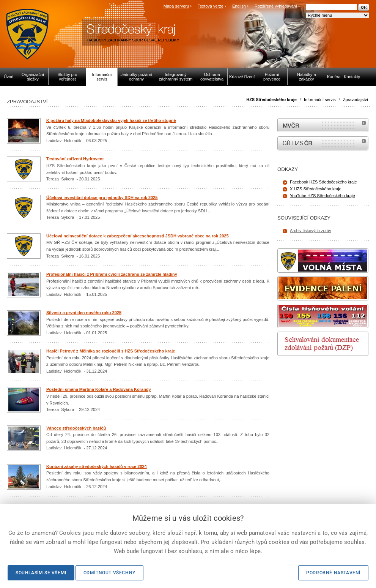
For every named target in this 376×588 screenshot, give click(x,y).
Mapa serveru (176, 6)
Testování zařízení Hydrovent (75, 159)
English (239, 6)
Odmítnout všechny (109, 573)
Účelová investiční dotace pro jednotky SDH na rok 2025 (102, 198)
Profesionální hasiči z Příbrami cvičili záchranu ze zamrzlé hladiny (112, 274)
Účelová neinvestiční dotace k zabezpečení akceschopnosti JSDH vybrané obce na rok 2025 (138, 236)
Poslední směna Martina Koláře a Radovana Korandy (99, 389)
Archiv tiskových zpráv (311, 231)
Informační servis (320, 100)
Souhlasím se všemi (41, 573)
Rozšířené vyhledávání (276, 6)
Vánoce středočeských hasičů (76, 428)
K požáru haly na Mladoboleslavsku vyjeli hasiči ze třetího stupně (111, 120)
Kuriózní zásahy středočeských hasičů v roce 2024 (97, 466)
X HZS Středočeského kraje (316, 189)
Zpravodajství (356, 100)
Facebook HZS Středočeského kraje (323, 182)
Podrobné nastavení (333, 573)
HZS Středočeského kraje (271, 100)
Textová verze (211, 6)
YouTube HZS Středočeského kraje (323, 196)
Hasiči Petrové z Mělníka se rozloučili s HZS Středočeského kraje (111, 351)
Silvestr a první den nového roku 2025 (84, 313)
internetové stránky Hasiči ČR (323, 143)
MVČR (323, 125)
